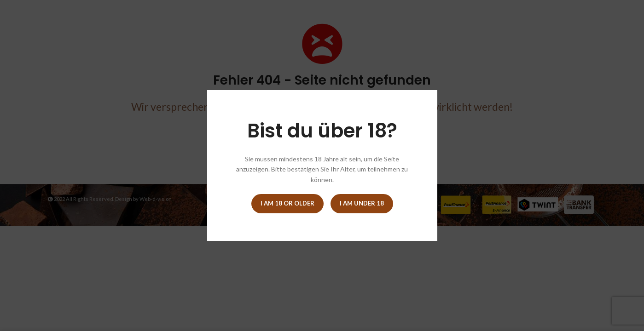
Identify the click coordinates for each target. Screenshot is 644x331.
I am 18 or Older (287, 203)
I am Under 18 (362, 203)
